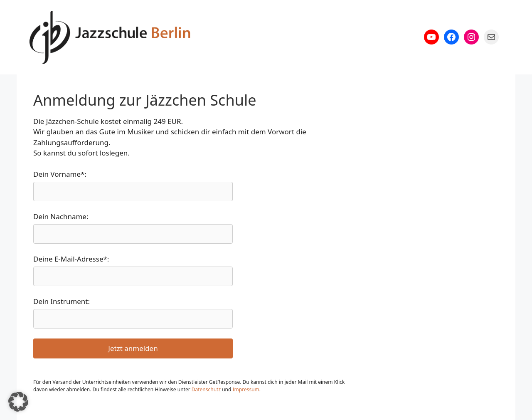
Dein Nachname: (61, 216)
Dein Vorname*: (60, 174)
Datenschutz (206, 389)
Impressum (246, 389)
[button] (18, 402)
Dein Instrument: (62, 301)
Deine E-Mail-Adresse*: (71, 259)
